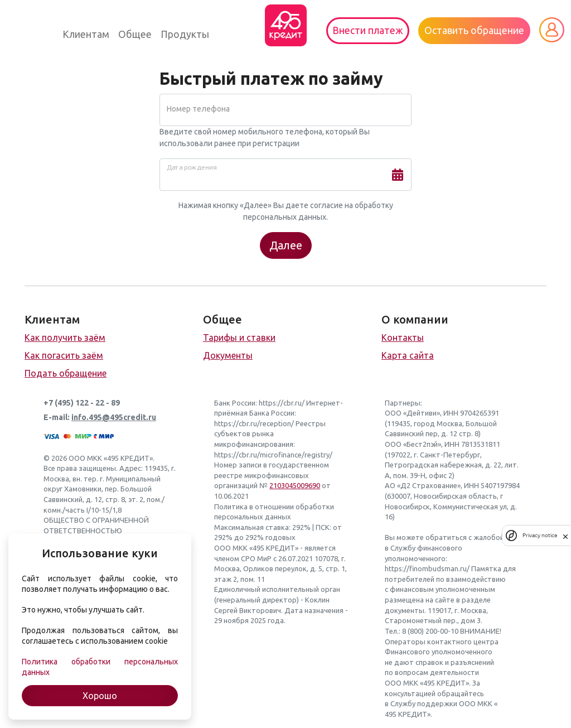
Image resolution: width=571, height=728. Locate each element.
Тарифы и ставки (239, 338)
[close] (565, 536)
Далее (286, 245)
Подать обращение (66, 373)
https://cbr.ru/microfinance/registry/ (273, 455)
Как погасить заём (64, 355)
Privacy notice (540, 535)
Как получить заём (65, 338)
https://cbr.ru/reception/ (254, 423)
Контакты (403, 338)
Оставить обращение (474, 30)
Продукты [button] (185, 34)
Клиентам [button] (86, 34)
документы (405, 610)
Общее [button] (135, 34)
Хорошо (100, 696)
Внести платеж (368, 30)
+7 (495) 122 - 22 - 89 (82, 403)
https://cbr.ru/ (282, 403)
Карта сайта (408, 355)
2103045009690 (295, 485)
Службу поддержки (424, 703)
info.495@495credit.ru (114, 417)
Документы (228, 355)
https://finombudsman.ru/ (427, 568)
